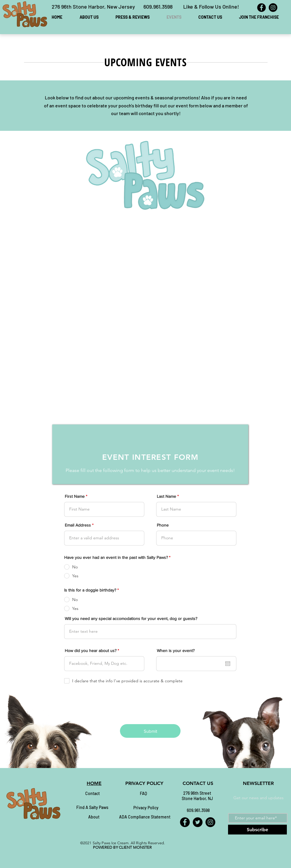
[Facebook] (261, 8)
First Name (75, 496)
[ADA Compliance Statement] (145, 817)
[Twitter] (198, 822)
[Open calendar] (228, 664)
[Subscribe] (257, 830)
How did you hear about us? (91, 651)
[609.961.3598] (198, 810)
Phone (163, 525)
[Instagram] (273, 8)
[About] (94, 817)
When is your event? (176, 651)
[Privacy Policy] (146, 808)
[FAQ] (143, 794)
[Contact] (92, 794)
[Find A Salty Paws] (92, 807)
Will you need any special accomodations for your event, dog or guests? (131, 619)
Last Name (166, 496)
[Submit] (150, 731)
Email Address (78, 525)
